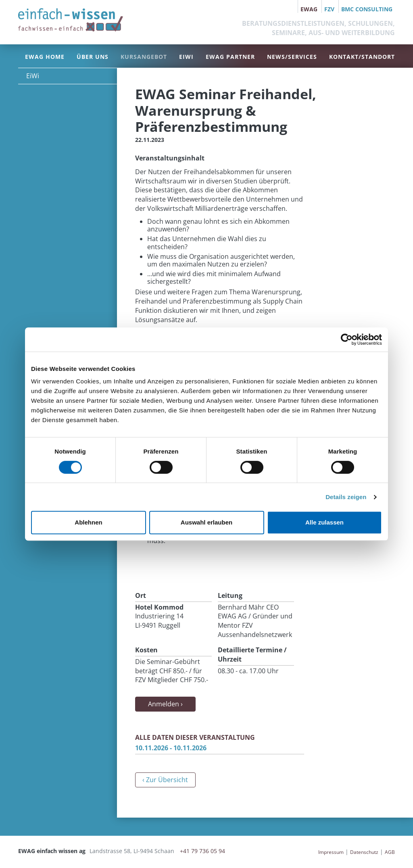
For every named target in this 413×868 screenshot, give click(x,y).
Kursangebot (144, 57)
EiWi (186, 57)
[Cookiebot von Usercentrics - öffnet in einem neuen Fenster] (347, 339)
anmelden (305, 852)
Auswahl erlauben (206, 522)
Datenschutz (364, 852)
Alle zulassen (324, 522)
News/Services (292, 57)
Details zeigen (346, 497)
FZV (329, 9)
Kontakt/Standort (362, 57)
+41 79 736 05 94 (202, 851)
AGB (390, 852)
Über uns (93, 57)
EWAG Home (45, 57)
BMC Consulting (367, 9)
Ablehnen (88, 522)
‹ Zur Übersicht (165, 780)
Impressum (331, 852)
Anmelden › (165, 704)
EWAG (309, 9)
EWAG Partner (230, 57)
